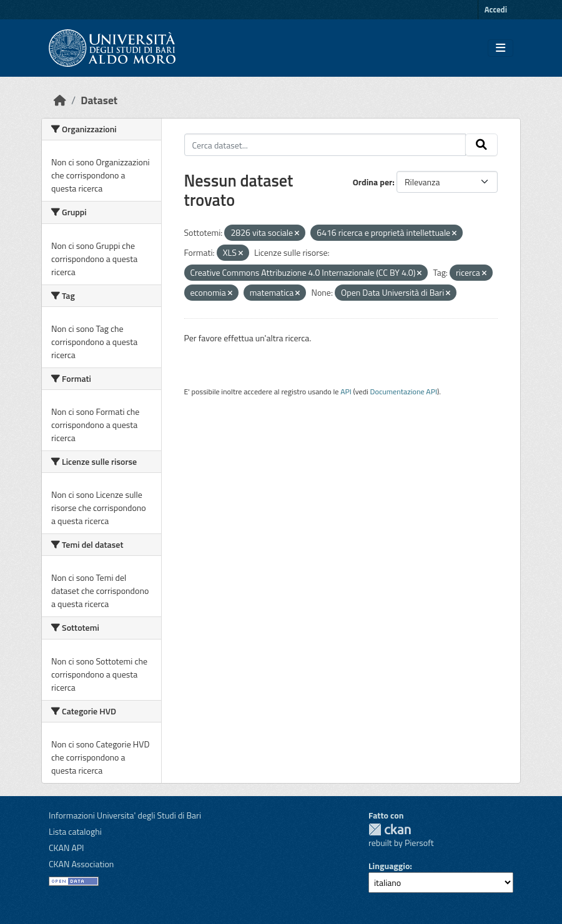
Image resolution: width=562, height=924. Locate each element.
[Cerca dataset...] (325, 145)
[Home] (60, 100)
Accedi (496, 9)
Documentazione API (404, 391)
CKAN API (67, 848)
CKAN (390, 829)
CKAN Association (81, 864)
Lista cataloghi (75, 831)
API (346, 391)
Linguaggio (389, 866)
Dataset (99, 100)
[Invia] (481, 145)
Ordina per (373, 182)
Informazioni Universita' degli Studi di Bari (125, 815)
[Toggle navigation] (500, 48)
